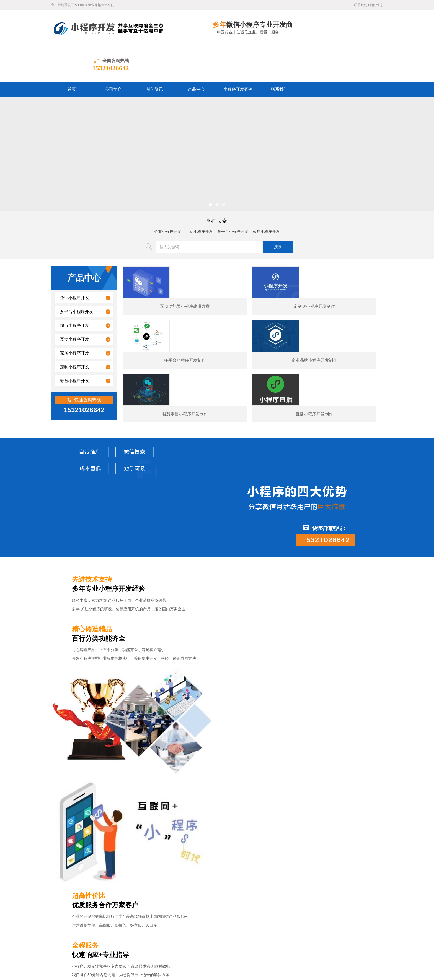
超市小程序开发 (75, 290)
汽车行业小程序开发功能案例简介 (95, 899)
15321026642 (365, 32)
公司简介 (113, 53)
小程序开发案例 (238, 53)
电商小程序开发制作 (270, 794)
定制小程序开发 (75, 331)
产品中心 (196, 53)
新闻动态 (376, 5)
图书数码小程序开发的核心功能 (93, 911)
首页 (72, 53)
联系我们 (361, 5)
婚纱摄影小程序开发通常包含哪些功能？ (101, 848)
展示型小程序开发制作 (181, 794)
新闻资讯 (155, 53)
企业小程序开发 (168, 196)
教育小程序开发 (75, 345)
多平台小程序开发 (233, 196)
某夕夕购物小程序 (92, 794)
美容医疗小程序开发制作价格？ (93, 886)
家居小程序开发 (266, 196)
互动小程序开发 (199, 196)
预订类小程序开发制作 (358, 794)
